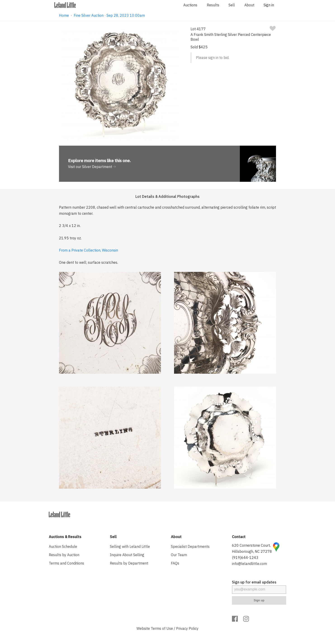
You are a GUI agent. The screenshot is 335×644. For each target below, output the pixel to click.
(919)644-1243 (245, 558)
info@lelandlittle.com (249, 564)
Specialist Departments (190, 546)
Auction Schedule (63, 546)
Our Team (179, 555)
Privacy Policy (187, 628)
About (249, 5)
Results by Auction (64, 555)
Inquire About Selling (127, 555)
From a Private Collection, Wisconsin (88, 250)
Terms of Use (162, 628)
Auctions (190, 5)
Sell (232, 5)
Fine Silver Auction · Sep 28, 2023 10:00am (109, 15)
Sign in (269, 5)
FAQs (175, 563)
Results (213, 5)
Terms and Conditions (66, 563)
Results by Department (129, 563)
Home (64, 15)
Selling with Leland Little (130, 546)
